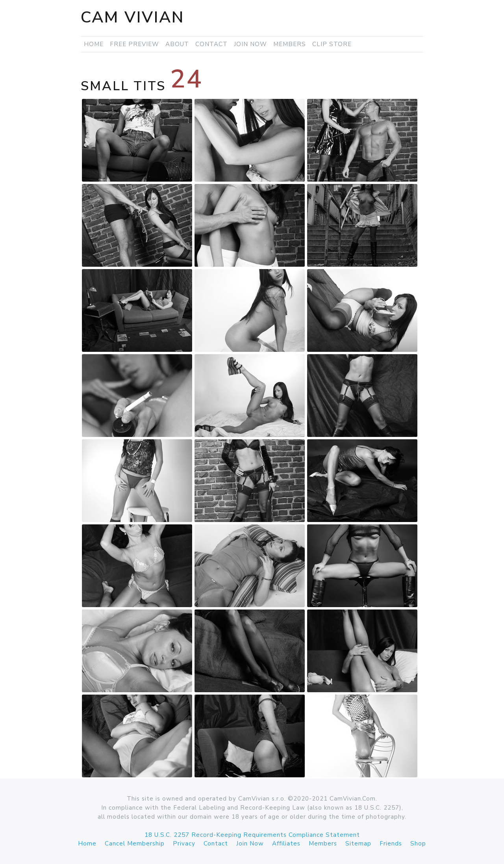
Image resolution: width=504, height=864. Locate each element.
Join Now (250, 44)
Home (94, 44)
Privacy (184, 844)
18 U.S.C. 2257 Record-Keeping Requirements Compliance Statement (252, 835)
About (177, 44)
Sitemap (358, 844)
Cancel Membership (135, 844)
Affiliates (286, 844)
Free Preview (134, 44)
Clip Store (332, 44)
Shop (418, 844)
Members (290, 44)
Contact (211, 44)
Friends (391, 844)
